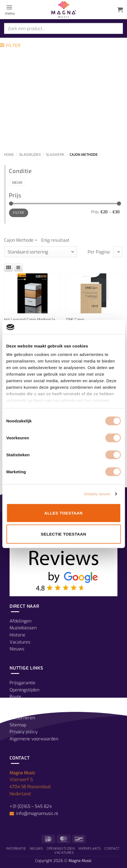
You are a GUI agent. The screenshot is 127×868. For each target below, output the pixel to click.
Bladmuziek (30, 155)
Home (9, 155)
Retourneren (22, 718)
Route (15, 697)
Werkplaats (90, 849)
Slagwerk (55, 155)
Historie (17, 635)
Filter (18, 213)
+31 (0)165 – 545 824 (31, 806)
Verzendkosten (25, 711)
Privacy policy (24, 732)
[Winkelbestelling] (41, 252)
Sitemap (18, 725)
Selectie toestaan (63, 534)
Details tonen (97, 494)
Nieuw (17, 183)
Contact (112, 849)
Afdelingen (20, 621)
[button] (9, 10)
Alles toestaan (63, 513)
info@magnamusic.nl (37, 813)
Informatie (16, 849)
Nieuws (17, 649)
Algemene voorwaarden (34, 739)
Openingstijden (24, 690)
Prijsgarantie (23, 683)
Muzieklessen (23, 628)
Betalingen (20, 704)
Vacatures (20, 642)
